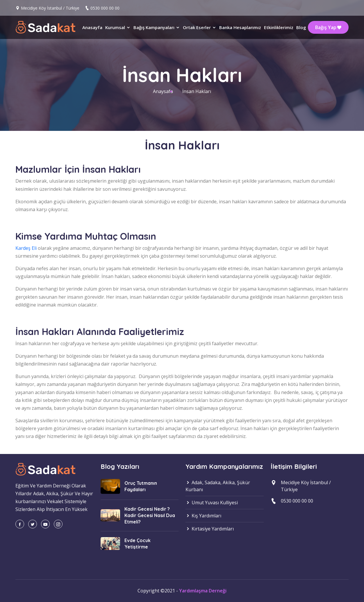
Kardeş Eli (26, 248)
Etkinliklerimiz (279, 27)
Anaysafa (163, 91)
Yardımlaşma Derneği (203, 591)
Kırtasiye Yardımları (210, 529)
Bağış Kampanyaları (157, 27)
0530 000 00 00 (105, 8)
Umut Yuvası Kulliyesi (212, 503)
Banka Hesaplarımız (240, 27)
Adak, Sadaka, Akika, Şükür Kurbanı (218, 486)
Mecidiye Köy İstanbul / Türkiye (50, 8)
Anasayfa (92, 27)
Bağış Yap (328, 27)
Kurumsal (118, 27)
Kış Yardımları (203, 516)
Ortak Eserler (200, 27)
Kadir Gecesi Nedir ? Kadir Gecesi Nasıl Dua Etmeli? (150, 515)
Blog (301, 27)
